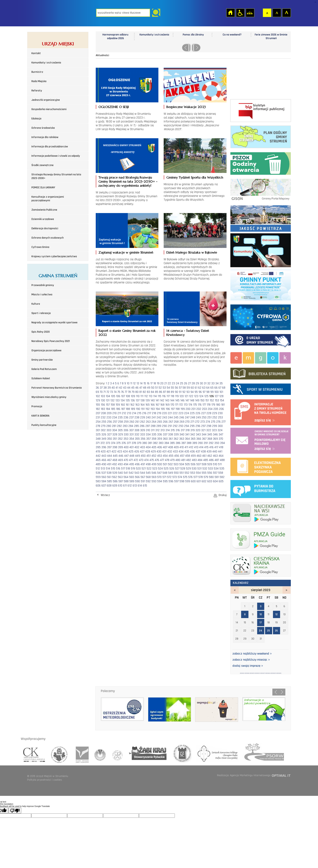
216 (144, 413)
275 (213, 422)
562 (115, 477)
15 (145, 383)
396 (104, 447)
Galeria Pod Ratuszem (44, 369)
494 (126, 464)
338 (171, 435)
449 (138, 456)
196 (168, 409)
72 (108, 392)
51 (156, 388)
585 (110, 481)
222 (175, 413)
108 (128, 396)
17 (151, 383)
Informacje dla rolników (45, 137)
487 (217, 460)
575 (185, 477)
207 (98, 413)
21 (166, 383)
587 (121, 481)
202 (199, 409)
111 (142, 396)
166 (153, 405)
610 (120, 486)
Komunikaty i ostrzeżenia (46, 63)
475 (152, 460)
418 (221, 447)
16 (148, 383)
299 (215, 426)
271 (192, 422)
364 (187, 439)
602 (204, 481)
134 (123, 400)
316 (178, 430)
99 (212, 392)
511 (220, 464)
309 (143, 430)
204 (210, 409)
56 (176, 388)
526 (172, 469)
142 (162, 400)
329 (120, 435)
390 (200, 443)
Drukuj (223, 495)
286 (142, 426)
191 (143, 409)
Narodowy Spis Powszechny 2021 (51, 341)
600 (193, 481)
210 (114, 413)
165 (148, 405)
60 (192, 388)
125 (206, 396)
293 (181, 426)
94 (192, 392)
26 (186, 383)
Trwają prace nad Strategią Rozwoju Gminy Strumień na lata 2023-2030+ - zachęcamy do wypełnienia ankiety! (128, 181)
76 (122, 392)
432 (170, 452)
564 (126, 477)
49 (149, 388)
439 (209, 452)
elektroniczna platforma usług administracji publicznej (261, 466)
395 (98, 447)
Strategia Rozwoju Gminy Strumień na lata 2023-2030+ (56, 176)
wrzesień (287, 590)
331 (132, 435)
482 (189, 460)
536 (98, 473)
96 (200, 392)
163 (137, 405)
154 (222, 400)
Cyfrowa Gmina (40, 247)
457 (182, 456)
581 (217, 477)
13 (138, 383)
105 (113, 396)
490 (104, 464)
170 (172, 405)
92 (184, 392)
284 (131, 426)
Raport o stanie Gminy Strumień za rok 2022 (127, 333)
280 (109, 426)
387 (184, 443)
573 (175, 477)
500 (160, 464)
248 (193, 417)
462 (210, 456)
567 (143, 477)
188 (128, 409)
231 (98, 417)
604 (215, 481)
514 (108, 469)
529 (188, 469)
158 (113, 405)
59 (188, 388)
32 (209, 383)
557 (215, 473)
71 (105, 392)
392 (211, 443)
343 (198, 435)
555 (204, 473)
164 (142, 405)
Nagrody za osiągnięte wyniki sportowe (54, 323)
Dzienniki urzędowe (43, 219)
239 (143, 417)
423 (120, 452)
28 (193, 383)
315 (173, 430)
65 (212, 388)
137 (138, 400)
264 (154, 422)
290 (164, 426)
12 (134, 383)
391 (206, 443)
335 (154, 435)
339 (176, 435)
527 (177, 469)
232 (103, 417)
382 (155, 443)
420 (103, 452)
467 (109, 460)
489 (98, 464)
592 (148, 481)
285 (136, 426)
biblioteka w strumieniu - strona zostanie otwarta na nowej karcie (261, 373)
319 (193, 430)
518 (128, 469)
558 (221, 473)
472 (136, 460)
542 (131, 473)
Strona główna (230, 13)
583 (98, 481)
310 (148, 430)
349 (104, 439)
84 (153, 392)
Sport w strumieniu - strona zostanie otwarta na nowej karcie (261, 388)
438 (203, 452)
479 (172, 460)
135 (128, 400)
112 (146, 396)
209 (109, 413)
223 (181, 413)
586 (115, 481)
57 (180, 388)
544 (143, 473)
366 (199, 439)
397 (109, 447)
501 (165, 464)
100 (216, 392)
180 (218, 405)
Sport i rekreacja (41, 313)
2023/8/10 (252, 673)
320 (198, 430)
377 (129, 443)
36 (97, 388)
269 (182, 422)
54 (168, 388)
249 (198, 417)
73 (112, 392)
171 (177, 405)
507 (199, 464)
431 (164, 452)
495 (132, 464)
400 (126, 447)
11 (131, 383)
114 (155, 396)
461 (204, 456)
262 (143, 422)
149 (197, 400)
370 (221, 439)
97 (204, 392)
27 (189, 383)
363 (182, 439)
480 (178, 460)
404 (148, 447)
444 (110, 456)
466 (104, 460)
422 (114, 452)
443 (104, 456)
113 (150, 396)
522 (149, 469)
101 (221, 392)
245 (176, 417)
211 (119, 413)
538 (109, 473)
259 (126, 422)
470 (126, 460)
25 (182, 383)
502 (170, 464)
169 (167, 405)
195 (163, 409)
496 (137, 464)
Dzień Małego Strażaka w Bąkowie (192, 252)
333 (143, 435)
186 (118, 409)
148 (192, 400)
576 (190, 477)
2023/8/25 (273, 673)
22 (169, 383)
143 (167, 400)
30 (201, 383)
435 (187, 452)
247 (187, 417)
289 (159, 426)
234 (115, 417)
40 (113, 388)
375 (118, 443)
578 (201, 477)
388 (189, 443)
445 (115, 456)
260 (132, 422)
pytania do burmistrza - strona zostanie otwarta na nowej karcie (261, 488)
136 (133, 400)
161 (128, 405)
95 (196, 392)
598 (182, 481)
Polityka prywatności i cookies (45, 780)
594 (160, 481)
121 (186, 396)
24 (177, 383)
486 (211, 460)
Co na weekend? (271, 35)
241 (154, 417)
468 (115, 460)
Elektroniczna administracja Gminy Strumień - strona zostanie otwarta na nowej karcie (261, 340)
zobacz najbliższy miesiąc (251, 660)
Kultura (36, 304)
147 (187, 400)
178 (209, 405)
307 (131, 430)
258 (120, 422)
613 (135, 486)
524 (160, 469)
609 (115, 486)
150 (202, 400)
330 (126, 435)
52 (160, 388)
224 (187, 413)
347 (221, 435)
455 (171, 456)
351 (115, 439)
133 (118, 400)
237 (131, 417)
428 (148, 452)
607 (104, 486)
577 (196, 477)
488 (222, 460)
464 (221, 456)
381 (150, 443)
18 (155, 383)
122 (191, 396)
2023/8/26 (279, 673)
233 (109, 417)
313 (163, 430)
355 (137, 439)
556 (210, 473)
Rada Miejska (39, 81)
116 (164, 396)
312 (157, 430)
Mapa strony (250, 13)
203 (204, 409)
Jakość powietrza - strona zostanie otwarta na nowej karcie (261, 218)
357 (148, 439)
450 (143, 456)
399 (120, 447)
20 (162, 383)
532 (205, 469)
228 (209, 413)
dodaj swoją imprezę (248, 666)
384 (167, 443)
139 (148, 400)
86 (161, 392)
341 (187, 435)
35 (221, 383)
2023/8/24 (268, 673)
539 (115, 473)
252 (215, 417)
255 (104, 422)
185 (113, 409)
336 (160, 435)
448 (132, 456)
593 (154, 481)
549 (171, 473)
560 (104, 477)
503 (176, 464)
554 (198, 473)
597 (176, 481)
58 (184, 388)
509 (210, 464)
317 (183, 430)
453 (160, 456)
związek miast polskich (116, 753)
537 (104, 473)
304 (115, 430)
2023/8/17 (263, 673)
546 (154, 473)
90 (176, 392)
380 (145, 443)
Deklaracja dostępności (45, 228)
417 (216, 447)
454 (165, 456)
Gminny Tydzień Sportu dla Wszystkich (195, 177)
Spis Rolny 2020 (41, 332)
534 (216, 469)
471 (131, 460)
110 (138, 396)
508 (204, 464)
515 (113, 469)
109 (133, 396)
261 (137, 422)
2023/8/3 (242, 673)
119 (177, 396)
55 (172, 388)
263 (148, 422)
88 (168, 392)
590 (138, 481)
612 (130, 486)
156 (103, 405)
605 (221, 481)
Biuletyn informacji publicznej (261, 111)
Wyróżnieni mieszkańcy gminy (49, 397)
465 (98, 460)
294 (187, 426)
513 (103, 469)
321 (203, 430)
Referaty (37, 91)
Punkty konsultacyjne (44, 425)
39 (109, 388)
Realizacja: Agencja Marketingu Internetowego (244, 775)
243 (165, 417)
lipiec (235, 590)
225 (192, 413)
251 (209, 417)
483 (194, 460)
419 (98, 452)
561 (109, 477)
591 (143, 481)
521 (144, 469)
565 (132, 477)
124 (201, 396)
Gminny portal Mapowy (261, 189)
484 (200, 460)
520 (138, 469)
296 (198, 426)
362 (176, 439)
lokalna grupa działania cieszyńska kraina (34, 753)
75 (119, 392)
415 (206, 447)
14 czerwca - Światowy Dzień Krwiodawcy (188, 333)
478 (167, 460)
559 (98, 477)
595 (165, 481)
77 (126, 392)
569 (154, 477)
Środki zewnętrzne (42, 165)
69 (97, 392)
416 (211, 447)
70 (101, 392)
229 (215, 413)
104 (108, 396)
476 (157, 460)
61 (196, 388)
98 (208, 392)
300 (220, 426)
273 (203, 422)
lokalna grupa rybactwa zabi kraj (146, 753)
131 (108, 400)
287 (148, 426)
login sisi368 (315, 2)
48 (145, 388)
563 (120, 477)
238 (137, 417)
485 (206, 460)
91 (180, 392)
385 (172, 443)
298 (209, 426)
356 (143, 439)
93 (188, 392)
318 (187, 430)
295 (192, 426)
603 (210, 481)
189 (133, 409)
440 (215, 452)
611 (125, 486)
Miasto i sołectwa (42, 295)
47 (141, 388)
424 (125, 452)
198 (178, 409)
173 (186, 405)
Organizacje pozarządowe (46, 350)
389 (195, 443)
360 (165, 439)
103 (103, 396)
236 (126, 417)
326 (104, 435)
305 (120, 430)
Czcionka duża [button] (286, 13)
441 (220, 452)
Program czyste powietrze (261, 284)
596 (171, 481)
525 (166, 469)
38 (105, 388)
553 (193, 473)
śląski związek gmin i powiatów (81, 753)
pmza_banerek (261, 539)
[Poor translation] (15, 810)
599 (188, 481)
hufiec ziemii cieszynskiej (216, 753)
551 (182, 473)
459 (193, 456)
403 (143, 447)
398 (115, 447)
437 (198, 452)
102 (98, 396)
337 (165, 435)
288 (153, 426)
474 (146, 460)
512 (98, 469)
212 (124, 413)
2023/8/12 (257, 673)
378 (134, 443)
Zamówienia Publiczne (44, 210)
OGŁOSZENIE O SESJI (114, 107)
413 (196, 447)
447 (126, 456)
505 (187, 464)
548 (165, 473)
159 (118, 405)
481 (183, 460)
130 (103, 400)
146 (182, 400)
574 (180, 477)
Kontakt (36, 53)
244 (170, 417)
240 (148, 417)
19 (158, 383)
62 (200, 388)
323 (214, 430)
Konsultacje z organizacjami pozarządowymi (48, 199)
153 (217, 400)
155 (98, 405)
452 (154, 456)
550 (176, 473)
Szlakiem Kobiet (41, 378)
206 (221, 409)
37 (101, 388)
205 (216, 409)
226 (198, 413)
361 (171, 439)
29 (197, 383)
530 (194, 469)
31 (205, 383)
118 (172, 396)
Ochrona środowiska (43, 128)
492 (115, 464)
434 (181, 452)
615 (145, 486)
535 (222, 469)
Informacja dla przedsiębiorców (50, 147)
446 (121, 456)
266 (165, 422)
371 (98, 443)
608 (109, 486)
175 (195, 405)
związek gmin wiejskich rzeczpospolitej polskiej (99, 753)
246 (182, 417)
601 (199, 481)
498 (148, 464)
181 (223, 405)
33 (213, 383)
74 (115, 392)
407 (165, 447)
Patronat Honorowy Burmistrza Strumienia (57, 388)
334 (148, 435)
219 (159, 413)
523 (155, 469)
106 (118, 396)
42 (121, 388)
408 (171, 447)
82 (144, 392)
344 (204, 435)
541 (126, 473)
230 (220, 413)
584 (104, 481)
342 (193, 435)
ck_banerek (261, 565)
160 (123, 405)
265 (160, 422)
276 (218, 422)
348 (98, 439)
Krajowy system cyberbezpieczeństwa (54, 256)
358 (154, 439)
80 (137, 392)
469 (120, 460)
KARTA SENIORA (40, 416)
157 (108, 405)
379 (139, 443)
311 (153, 430)
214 (134, 413)
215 (139, 413)
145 (177, 400)
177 (204, 405)
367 (204, 439)
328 (115, 435)
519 (133, 469)
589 (132, 481)
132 (112, 400)
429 (153, 452)
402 (137, 447)
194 (158, 409)
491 (109, 464)
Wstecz (105, 495)
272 (197, 422)
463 (215, 456)
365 (193, 439)
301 (98, 430)
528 (183, 469)
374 (113, 443)
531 (199, 469)
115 (159, 396)
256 (110, 422)
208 (103, 413)
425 (131, 452)
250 (204, 417)
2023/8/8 (247, 673)
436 (192, 452)
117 (168, 396)
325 (98, 435)
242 (159, 417)
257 (115, 422)
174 (190, 405)
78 (129, 392)
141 (157, 400)
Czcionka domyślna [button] (267, 13)
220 (164, 413)
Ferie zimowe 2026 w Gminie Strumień (115, 36)
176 (200, 405)
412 (191, 447)
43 (125, 388)
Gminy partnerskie (42, 360)
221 (170, 413)
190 (138, 409)
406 (160, 447)
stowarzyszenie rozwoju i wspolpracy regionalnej (59, 753)
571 (164, 477)
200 (188, 409)
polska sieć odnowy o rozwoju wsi (262, 753)
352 (120, 439)
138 (142, 400)
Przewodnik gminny (43, 285)
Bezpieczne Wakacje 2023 (186, 107)
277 (223, 422)
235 (120, 417)
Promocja (37, 406)
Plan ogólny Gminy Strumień (261, 136)
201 (193, 409)
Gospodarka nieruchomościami (49, 109)
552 (187, 473)
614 (140, 486)
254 (98, 422)
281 (114, 426)
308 (137, 430)
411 (186, 447)
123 (196, 396)
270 (187, 422)
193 (153, 409)
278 (98, 426)
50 (153, 388)
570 (159, 477)
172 (181, 405)
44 (129, 388)
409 (176, 447)
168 (162, 405)
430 (159, 452)
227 (203, 413)
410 (182, 447)
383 (161, 443)
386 (178, 443)
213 (129, 413)
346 (215, 435)
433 (175, 452)
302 (103, 430)
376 (124, 443)
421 (109, 452)
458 (188, 456)
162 (132, 405)
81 (141, 392)
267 (171, 422)
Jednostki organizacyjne (46, 100)
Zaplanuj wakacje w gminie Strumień (126, 252)
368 (210, 439)
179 (213, 405)
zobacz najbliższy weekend (252, 654)
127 (216, 396)
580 (211, 477)
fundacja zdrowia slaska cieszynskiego (181, 753)
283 (125, 426)
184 (108, 409)
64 (208, 388)
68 (224, 388)
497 (143, 464)
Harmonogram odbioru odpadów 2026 (154, 36)
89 (172, 392)
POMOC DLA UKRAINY (43, 188)
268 (176, 422)
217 (149, 413)
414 (201, 447)
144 (172, 400)
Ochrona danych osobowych (48, 238)
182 (98, 409)
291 (170, 426)
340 (182, 435)
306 (126, 430)
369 (215, 439)
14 (141, 383)
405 (154, 447)
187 (123, 409)
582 (222, 477)
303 (109, 430)
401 (132, 447)
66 (216, 388)
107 (123, 396)
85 (157, 392)
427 (142, 452)
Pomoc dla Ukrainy (232, 35)
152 (212, 400)
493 (120, 464)
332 (137, 435)
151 (207, 400)
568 (148, 477)
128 (221, 396)
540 (120, 473)
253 (220, 417)
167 (157, 405)
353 (126, 439)
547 (159, 473)
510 (215, 464)
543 (137, 473)
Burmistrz (37, 72)
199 (183, 409)
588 (126, 481)
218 (154, 413)
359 (160, 439)
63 (204, 388)
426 (137, 452)
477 (162, 460)
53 (164, 388)
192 (148, 409)
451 (149, 456)
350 (110, 439)
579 (206, 477)
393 (217, 443)
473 (141, 460)
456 (177, 456)
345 (210, 435)
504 (182, 464)
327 (109, 435)
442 (98, 456)
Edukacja (36, 119)
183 (103, 409)
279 (103, 426)
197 (173, 409)
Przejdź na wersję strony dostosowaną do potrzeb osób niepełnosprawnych (240, 13)
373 (108, 443)
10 (128, 383)
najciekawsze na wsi (261, 512)
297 (203, 426)
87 (164, 392)
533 (211, 469)
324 (220, 430)
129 (98, 400)
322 (209, 430)
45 (133, 388)
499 (154, 464)
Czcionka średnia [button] (277, 13)
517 (123, 469)
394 (222, 443)
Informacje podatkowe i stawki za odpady (56, 156)
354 (132, 439)
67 (220, 388)
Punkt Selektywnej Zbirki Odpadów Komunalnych (261, 163)
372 (103, 443)
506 (193, 464)
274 (208, 422)
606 (98, 486)
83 (148, 392)
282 (119, 426)
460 (199, 456)
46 (137, 388)
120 (182, 396)
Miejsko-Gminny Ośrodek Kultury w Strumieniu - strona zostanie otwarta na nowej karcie (261, 357)
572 (169, 477)
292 (175, 426)
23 (173, 383)
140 (153, 400)
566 (137, 477)
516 (118, 469)
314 (168, 430)
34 (217, 383)
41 (117, 388)
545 (148, 473)
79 (133, 392)
